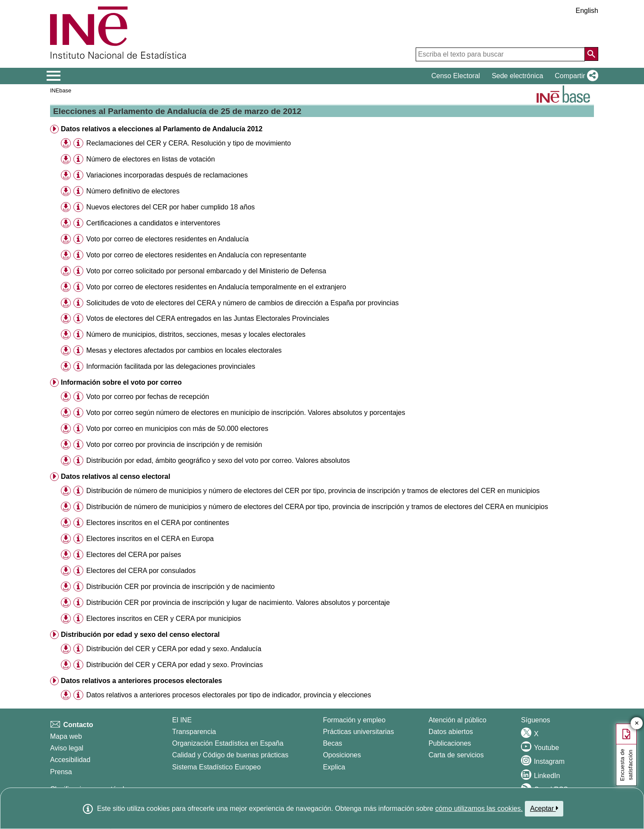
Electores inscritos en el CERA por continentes (158, 523)
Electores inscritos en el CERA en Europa (150, 539)
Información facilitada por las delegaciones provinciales (171, 366)
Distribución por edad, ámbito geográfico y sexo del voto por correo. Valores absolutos (218, 460)
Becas (332, 743)
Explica (334, 767)
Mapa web (66, 736)
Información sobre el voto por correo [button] (121, 382)
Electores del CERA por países (134, 555)
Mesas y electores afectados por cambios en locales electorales (184, 350)
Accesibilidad (70, 760)
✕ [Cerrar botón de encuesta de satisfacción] (637, 723)
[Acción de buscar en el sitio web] (591, 54)
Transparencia (194, 732)
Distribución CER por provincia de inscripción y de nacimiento (181, 587)
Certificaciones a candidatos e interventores (153, 223)
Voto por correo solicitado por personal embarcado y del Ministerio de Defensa (206, 271)
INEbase (61, 90)
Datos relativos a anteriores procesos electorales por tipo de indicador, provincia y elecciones (229, 695)
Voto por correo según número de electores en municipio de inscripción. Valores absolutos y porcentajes (246, 413)
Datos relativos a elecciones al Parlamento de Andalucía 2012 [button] (162, 129)
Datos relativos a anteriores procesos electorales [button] (142, 681)
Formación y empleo (354, 720)
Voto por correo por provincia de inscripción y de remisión (174, 445)
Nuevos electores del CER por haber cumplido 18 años (170, 207)
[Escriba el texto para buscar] (500, 54)
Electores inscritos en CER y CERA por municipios (164, 619)
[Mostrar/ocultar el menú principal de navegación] (54, 76)
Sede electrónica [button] (517, 76)
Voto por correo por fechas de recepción (148, 397)
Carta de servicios (456, 755)
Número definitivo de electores (133, 191)
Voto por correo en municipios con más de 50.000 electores (177, 429)
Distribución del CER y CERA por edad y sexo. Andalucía (174, 649)
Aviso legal (67, 748)
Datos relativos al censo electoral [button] (115, 476)
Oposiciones (342, 755)
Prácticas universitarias (358, 732)
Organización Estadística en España (228, 743)
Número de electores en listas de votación (151, 159)
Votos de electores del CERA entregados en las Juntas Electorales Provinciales (208, 318)
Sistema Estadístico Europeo (216, 767)
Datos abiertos (451, 732)
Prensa (61, 772)
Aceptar (544, 808)
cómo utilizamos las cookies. (479, 808)
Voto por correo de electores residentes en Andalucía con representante (196, 255)
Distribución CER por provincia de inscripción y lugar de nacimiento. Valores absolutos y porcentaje (238, 603)
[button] (575, 76)
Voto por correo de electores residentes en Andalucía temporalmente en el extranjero (216, 287)
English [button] (587, 11)
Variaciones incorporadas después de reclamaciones (167, 175)
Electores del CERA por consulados (141, 571)
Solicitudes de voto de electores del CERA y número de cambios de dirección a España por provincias (243, 303)
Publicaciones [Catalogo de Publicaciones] (450, 743)
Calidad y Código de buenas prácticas (230, 755)
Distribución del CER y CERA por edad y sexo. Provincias (175, 665)
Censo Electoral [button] (456, 76)
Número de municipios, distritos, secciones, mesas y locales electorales (196, 334)
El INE (182, 720)
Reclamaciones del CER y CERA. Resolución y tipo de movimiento (189, 143)
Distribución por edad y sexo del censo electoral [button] (140, 634)
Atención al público (458, 720)
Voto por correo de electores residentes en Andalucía (167, 239)
